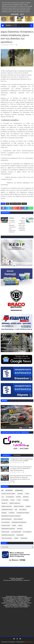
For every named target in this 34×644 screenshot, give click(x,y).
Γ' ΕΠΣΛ (19, 500)
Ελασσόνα (12, 513)
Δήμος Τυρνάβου (19, 506)
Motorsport (9, 490)
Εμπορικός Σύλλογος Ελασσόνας (11, 516)
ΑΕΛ (3, 497)
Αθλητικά (26, 497)
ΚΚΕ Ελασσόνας (18, 519)
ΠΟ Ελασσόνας (27, 532)
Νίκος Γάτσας (5, 532)
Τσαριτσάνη (24, 538)
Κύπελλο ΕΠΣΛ (6, 525)
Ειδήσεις (4, 513)
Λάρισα (20, 525)
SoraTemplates (11, 642)
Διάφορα (28, 506)
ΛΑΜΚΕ (14, 525)
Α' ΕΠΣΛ (27, 494)
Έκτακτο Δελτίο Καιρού (8, 494)
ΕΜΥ (16, 510)
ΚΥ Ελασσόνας (6, 522)
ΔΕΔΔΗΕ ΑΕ (4, 503)
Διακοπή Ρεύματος (7, 510)
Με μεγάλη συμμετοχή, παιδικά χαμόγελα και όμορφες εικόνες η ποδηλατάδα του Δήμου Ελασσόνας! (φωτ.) (21, 468)
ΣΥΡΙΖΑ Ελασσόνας (7, 538)
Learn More (15, 14)
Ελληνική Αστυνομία (23, 513)
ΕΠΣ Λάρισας (23, 510)
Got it (22, 14)
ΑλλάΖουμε (5, 500)
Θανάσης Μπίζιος (7, 519)
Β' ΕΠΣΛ (12, 500)
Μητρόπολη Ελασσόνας (8, 529)
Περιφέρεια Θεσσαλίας (8, 535)
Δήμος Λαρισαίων (7, 506)
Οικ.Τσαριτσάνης (16, 532)
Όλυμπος (20, 494)
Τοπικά (24, 204)
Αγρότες (18, 497)
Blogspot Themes (28, 642)
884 (7, 204)
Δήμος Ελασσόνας (15, 204)
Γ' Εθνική (26, 500)
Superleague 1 (19, 490)
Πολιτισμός (20, 535)
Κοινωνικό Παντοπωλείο (19, 522)
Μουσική (20, 529)
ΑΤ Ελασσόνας (10, 497)
